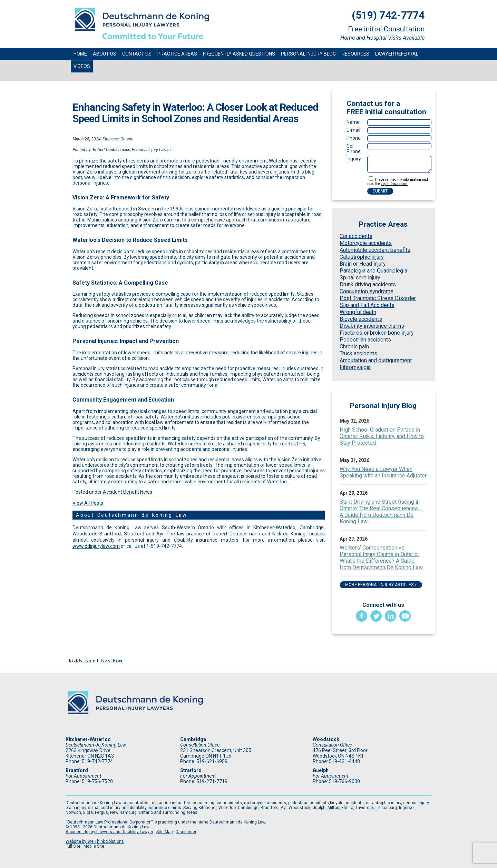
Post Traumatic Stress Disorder (378, 298)
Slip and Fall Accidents (367, 305)
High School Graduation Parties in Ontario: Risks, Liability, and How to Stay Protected (382, 436)
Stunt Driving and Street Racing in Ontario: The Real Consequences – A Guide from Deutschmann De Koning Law (381, 512)
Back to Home (82, 660)
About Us (105, 54)
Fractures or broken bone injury (377, 333)
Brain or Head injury (363, 264)
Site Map (164, 832)
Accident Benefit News (128, 492)
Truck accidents (358, 353)
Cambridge (193, 739)
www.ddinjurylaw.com (96, 546)
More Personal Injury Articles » (381, 585)
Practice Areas (177, 54)
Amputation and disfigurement (376, 360)
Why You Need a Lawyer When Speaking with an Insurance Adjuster (383, 472)
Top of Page (111, 660)
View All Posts (88, 503)
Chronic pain (354, 347)
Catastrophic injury (362, 257)
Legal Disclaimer (394, 184)
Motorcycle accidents (366, 243)
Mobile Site (94, 846)
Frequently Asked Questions (239, 54)
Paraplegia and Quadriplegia (373, 271)
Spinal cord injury (360, 278)
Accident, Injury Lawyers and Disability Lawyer (109, 832)
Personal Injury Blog (308, 54)
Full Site (73, 846)
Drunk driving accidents (368, 284)
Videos (82, 66)
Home (80, 54)
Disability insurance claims (372, 326)
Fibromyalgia (355, 367)
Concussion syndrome (367, 291)
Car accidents (356, 236)
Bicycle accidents (361, 319)
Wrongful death (358, 312)
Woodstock (326, 739)
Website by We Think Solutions (95, 841)
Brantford (77, 770)
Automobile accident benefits (375, 250)
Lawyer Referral (397, 54)
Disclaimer (186, 832)
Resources (355, 54)
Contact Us (137, 54)
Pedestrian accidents (365, 340)
